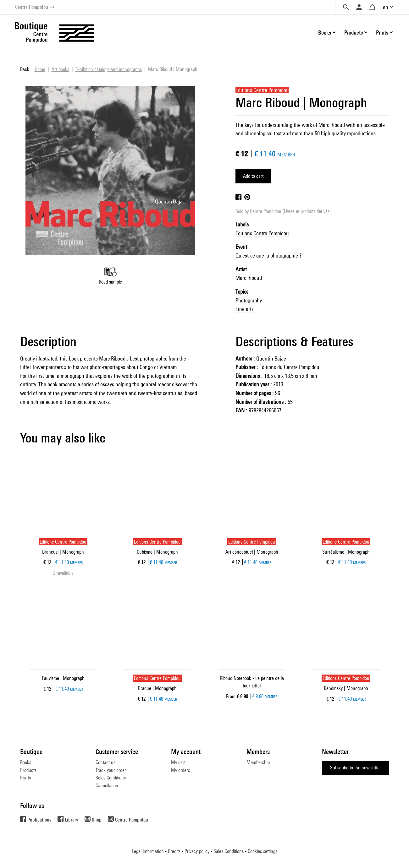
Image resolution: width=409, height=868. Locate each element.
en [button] (386, 7)
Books (26, 762)
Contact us (105, 762)
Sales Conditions (111, 778)
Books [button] (325, 33)
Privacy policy (197, 851)
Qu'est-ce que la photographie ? (268, 255)
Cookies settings (263, 851)
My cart (178, 762)
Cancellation (107, 786)
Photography (249, 300)
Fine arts (245, 309)
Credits (174, 851)
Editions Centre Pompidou (262, 233)
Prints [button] (382, 33)
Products (28, 770)
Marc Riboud (249, 278)
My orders (180, 770)
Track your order (111, 770)
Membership (258, 762)
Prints (25, 778)
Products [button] (354, 33)
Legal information (148, 851)
